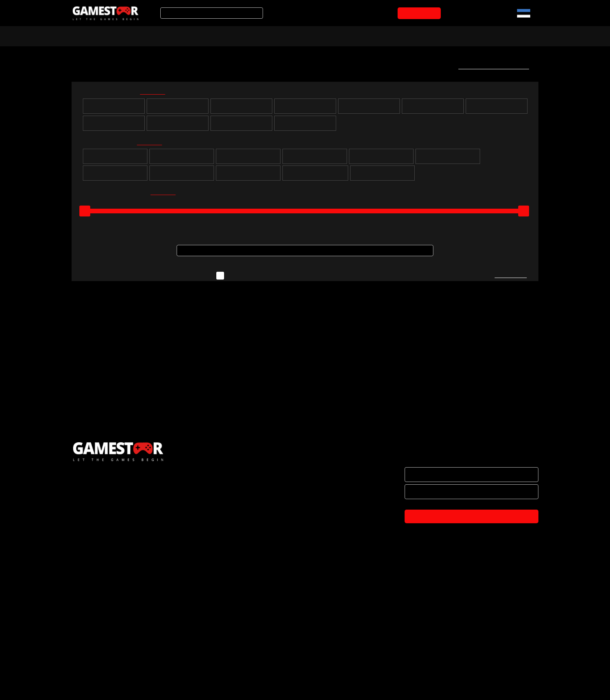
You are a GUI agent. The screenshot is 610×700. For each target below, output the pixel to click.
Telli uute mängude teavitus (491, 67)
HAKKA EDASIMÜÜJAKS (101, 623)
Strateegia (315, 159)
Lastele (382, 176)
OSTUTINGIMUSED (95, 656)
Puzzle (115, 159)
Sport (381, 159)
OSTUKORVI (421, 13)
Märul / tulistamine (248, 176)
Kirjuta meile (510, 279)
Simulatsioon (448, 159)
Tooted (233, 35)
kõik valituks (158, 93)
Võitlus (182, 176)
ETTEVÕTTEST (91, 607)
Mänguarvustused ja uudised (301, 35)
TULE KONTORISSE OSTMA (106, 688)
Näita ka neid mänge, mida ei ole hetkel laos (289, 279)
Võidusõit (115, 176)
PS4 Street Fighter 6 (236, 436)
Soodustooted (185, 35)
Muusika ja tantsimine (315, 176)
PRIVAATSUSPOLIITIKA (100, 672)
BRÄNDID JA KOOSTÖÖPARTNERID (116, 639)
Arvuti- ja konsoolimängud (110, 35)
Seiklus (248, 159)
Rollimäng (182, 159)
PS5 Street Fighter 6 (119, 436)
